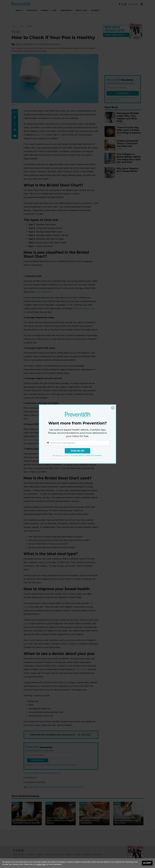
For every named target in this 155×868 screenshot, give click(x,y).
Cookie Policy (41, 864)
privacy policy (78, 456)
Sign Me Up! (78, 451)
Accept (147, 863)
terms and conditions (94, 456)
